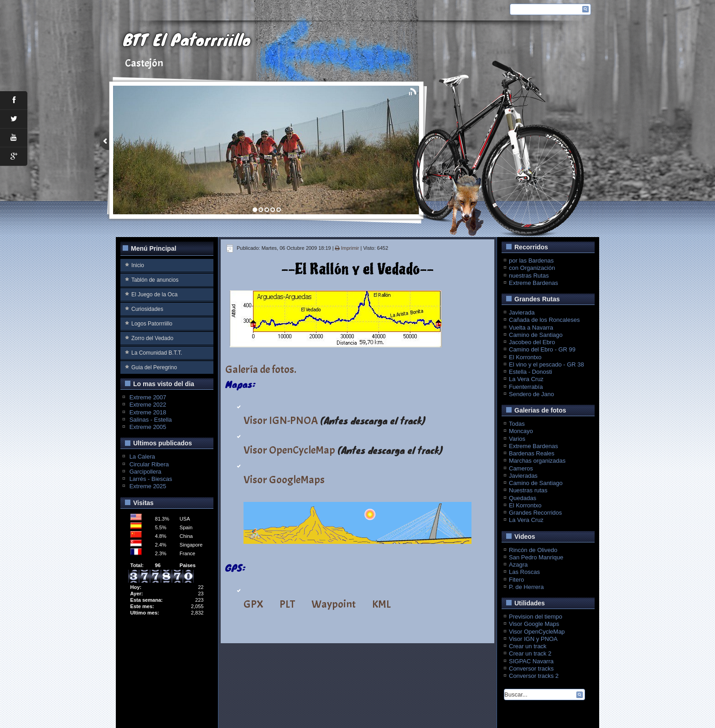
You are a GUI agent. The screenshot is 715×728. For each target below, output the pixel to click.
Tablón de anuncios (155, 280)
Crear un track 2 (530, 653)
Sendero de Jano (531, 394)
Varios (517, 439)
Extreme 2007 (148, 397)
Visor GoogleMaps (284, 480)
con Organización (532, 268)
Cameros (521, 468)
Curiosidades (147, 309)
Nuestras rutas (528, 490)
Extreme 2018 (148, 412)
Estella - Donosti (531, 372)
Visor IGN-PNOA (281, 420)
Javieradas (523, 476)
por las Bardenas (531, 261)
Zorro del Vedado (152, 338)
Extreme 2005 (148, 427)
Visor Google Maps (534, 624)
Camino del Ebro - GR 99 (542, 349)
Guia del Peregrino (154, 367)
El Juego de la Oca (154, 294)
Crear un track (528, 646)
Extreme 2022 (148, 405)
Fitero (516, 580)
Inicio (138, 265)
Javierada (522, 312)
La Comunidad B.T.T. (157, 353)
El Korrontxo (525, 357)
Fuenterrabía (526, 387)
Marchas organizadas (537, 461)
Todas (517, 424)
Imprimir (348, 248)
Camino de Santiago (536, 335)
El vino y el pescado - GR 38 (547, 364)
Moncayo (521, 431)
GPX (253, 604)
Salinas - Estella (151, 420)
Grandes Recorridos (535, 513)
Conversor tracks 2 (534, 676)
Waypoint (334, 604)
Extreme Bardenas (534, 283)
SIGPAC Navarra (531, 661)
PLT (287, 604)
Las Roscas (524, 572)
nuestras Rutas (529, 276)
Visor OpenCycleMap (289, 450)
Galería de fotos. (261, 369)
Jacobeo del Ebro (532, 342)
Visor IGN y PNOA (533, 639)
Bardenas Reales (532, 453)
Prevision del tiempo (536, 617)
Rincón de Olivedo (533, 550)
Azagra (518, 565)
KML (381, 604)
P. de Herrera (526, 587)
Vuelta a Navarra (531, 328)
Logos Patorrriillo (152, 324)
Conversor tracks (531, 669)
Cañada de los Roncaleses (544, 320)
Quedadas (523, 498)
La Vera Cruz (526, 379)
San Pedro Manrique (536, 557)
